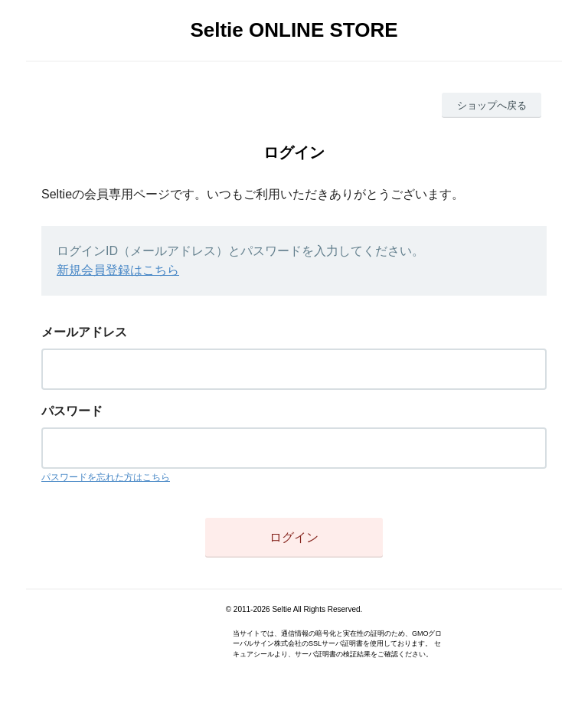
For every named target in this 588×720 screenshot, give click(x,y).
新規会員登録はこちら (118, 270)
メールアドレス (84, 332)
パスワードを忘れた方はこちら (106, 477)
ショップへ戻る (492, 105)
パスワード (72, 411)
